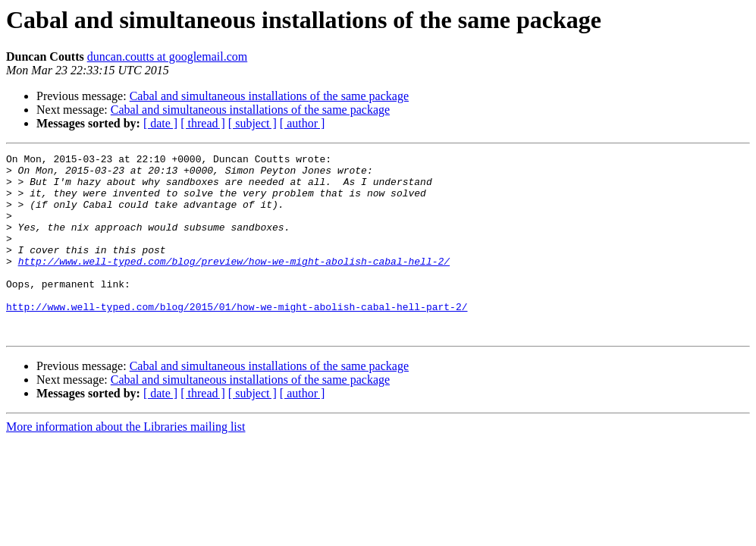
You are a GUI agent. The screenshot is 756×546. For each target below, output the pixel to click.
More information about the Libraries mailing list (125, 463)
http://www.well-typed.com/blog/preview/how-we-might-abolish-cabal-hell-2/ (234, 284)
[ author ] (303, 123)
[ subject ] (253, 123)
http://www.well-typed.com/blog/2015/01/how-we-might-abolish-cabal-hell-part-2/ (237, 338)
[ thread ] (203, 123)
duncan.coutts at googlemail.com (168, 56)
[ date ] (160, 123)
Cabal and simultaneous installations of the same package (269, 96)
